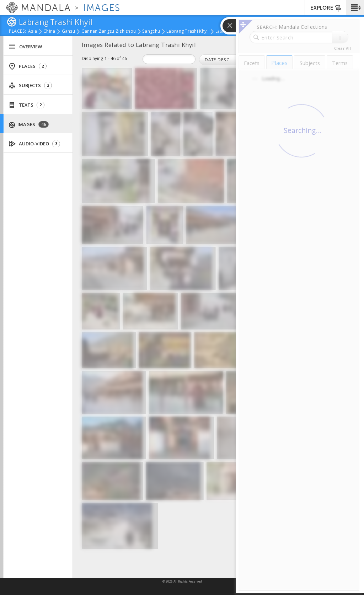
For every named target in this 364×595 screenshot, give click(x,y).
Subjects (30, 85)
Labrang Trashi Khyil (188, 32)
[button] (355, 7)
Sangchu (151, 32)
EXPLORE (326, 8)
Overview (25, 47)
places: (18, 32)
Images (29, 125)
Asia (33, 32)
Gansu (68, 32)
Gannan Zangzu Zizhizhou (109, 32)
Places (28, 66)
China (49, 32)
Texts (26, 105)
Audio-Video (34, 144)
